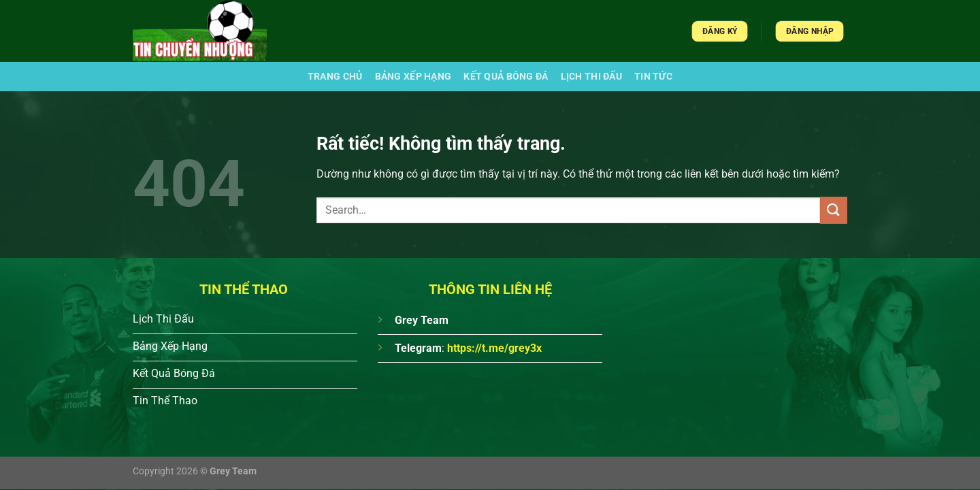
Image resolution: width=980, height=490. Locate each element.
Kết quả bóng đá (506, 77)
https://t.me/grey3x (494, 348)
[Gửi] (834, 210)
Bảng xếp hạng (413, 77)
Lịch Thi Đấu (591, 77)
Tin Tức (653, 77)
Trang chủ (335, 77)
